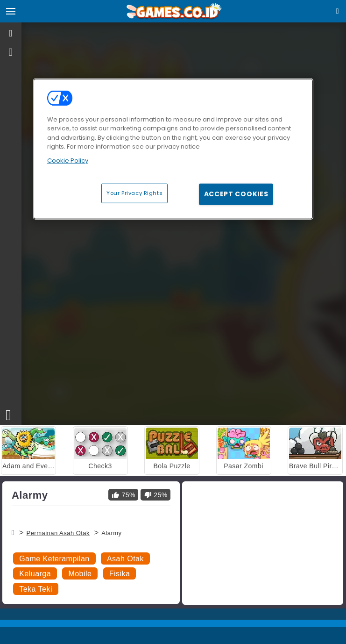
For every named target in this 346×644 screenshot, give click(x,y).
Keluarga (35, 574)
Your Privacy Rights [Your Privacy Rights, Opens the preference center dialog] (134, 193)
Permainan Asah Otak (58, 533)
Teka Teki (36, 589)
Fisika (120, 574)
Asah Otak (125, 559)
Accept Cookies (236, 194)
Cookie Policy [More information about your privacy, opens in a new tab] (68, 160)
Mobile (80, 574)
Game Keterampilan (54, 559)
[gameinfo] (11, 52)
